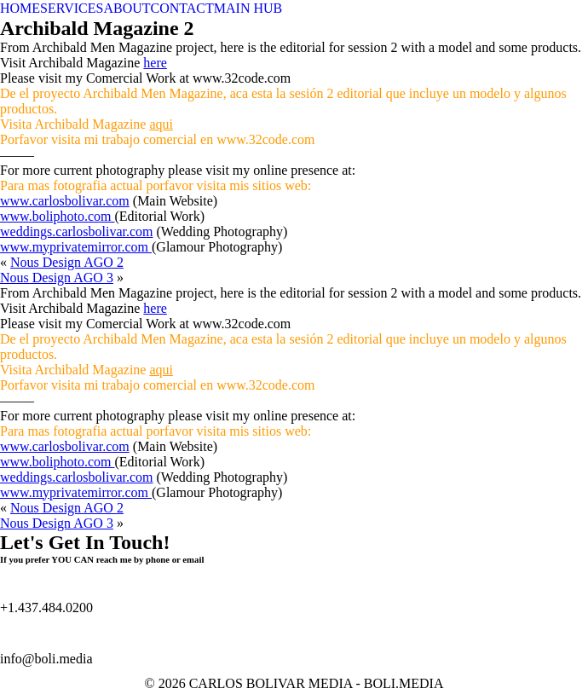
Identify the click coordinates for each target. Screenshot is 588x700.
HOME (20, 8)
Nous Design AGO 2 (67, 262)
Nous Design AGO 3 (57, 278)
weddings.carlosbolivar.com (77, 231)
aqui (161, 124)
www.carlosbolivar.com (65, 201)
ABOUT (127, 8)
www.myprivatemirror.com (76, 247)
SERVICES (72, 8)
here (155, 63)
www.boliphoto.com (58, 216)
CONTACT (182, 8)
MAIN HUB (248, 8)
